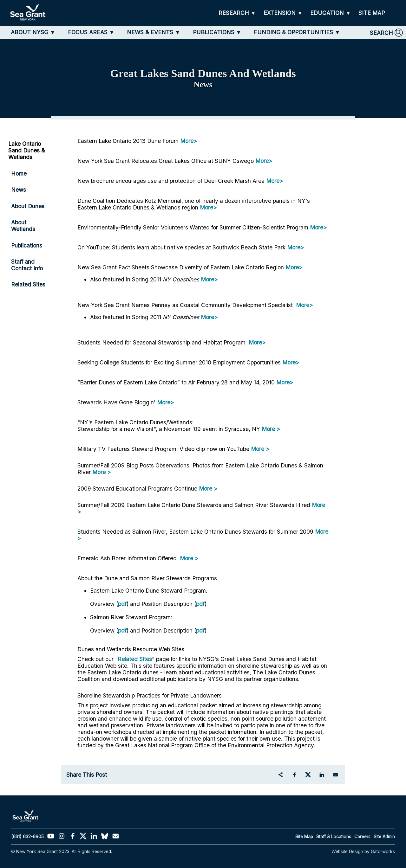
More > (271, 429)
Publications (27, 245)
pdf (122, 604)
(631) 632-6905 (27, 837)
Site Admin (384, 837)
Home (19, 174)
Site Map (304, 837)
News (19, 190)
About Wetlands (23, 226)
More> (189, 141)
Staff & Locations (334, 837)
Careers (362, 837)
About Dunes (28, 206)
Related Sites (135, 659)
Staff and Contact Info (27, 265)
